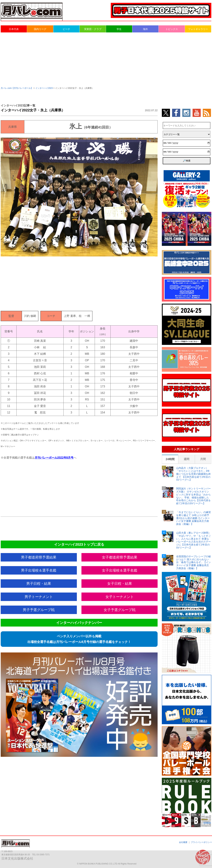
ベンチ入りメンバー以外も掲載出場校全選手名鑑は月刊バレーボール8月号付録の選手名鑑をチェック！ (79, 639)
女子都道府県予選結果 (120, 557)
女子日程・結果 (120, 584)
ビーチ (66, 29)
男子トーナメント (39, 597)
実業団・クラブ (93, 29)
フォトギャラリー (198, 29)
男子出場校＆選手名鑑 (39, 570)
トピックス (172, 29)
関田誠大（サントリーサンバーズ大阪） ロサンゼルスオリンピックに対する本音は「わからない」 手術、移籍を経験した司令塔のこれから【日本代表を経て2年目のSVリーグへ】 (193, 496)
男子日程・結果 (39, 584)
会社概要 (183, 842)
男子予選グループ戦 (39, 610)
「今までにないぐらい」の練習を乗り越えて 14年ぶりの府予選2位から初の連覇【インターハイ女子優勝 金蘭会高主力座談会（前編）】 (193, 518)
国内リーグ (40, 29)
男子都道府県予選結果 (39, 557)
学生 (119, 29)
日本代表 (14, 29)
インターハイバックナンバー (79, 623)
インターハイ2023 (44, 88)
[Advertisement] (106, 59)
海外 (145, 29)
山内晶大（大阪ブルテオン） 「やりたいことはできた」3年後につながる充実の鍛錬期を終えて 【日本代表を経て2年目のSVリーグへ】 (193, 474)
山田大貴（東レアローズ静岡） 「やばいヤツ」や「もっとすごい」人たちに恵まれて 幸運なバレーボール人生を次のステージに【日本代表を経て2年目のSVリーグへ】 (193, 540)
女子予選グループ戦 (120, 610)
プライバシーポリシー (201, 842)
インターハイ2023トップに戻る (79, 544)
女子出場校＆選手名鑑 (120, 570)
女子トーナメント (120, 597)
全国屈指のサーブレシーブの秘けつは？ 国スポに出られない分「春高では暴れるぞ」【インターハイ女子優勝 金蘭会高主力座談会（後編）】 (193, 562)
